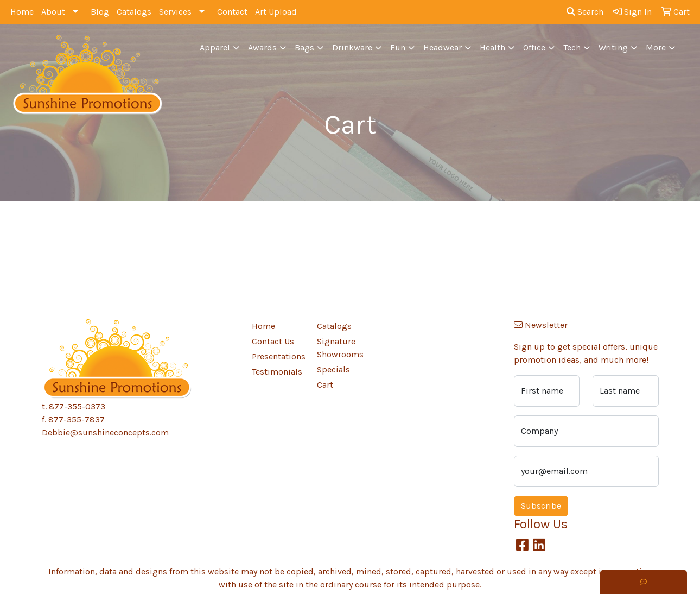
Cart (325, 385)
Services (175, 12)
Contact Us (273, 341)
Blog (100, 12)
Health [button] (492, 48)
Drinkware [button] (352, 48)
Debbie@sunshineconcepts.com (105, 432)
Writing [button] (613, 48)
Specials (333, 369)
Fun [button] (398, 48)
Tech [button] (572, 48)
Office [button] (534, 48)
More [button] (656, 48)
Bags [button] (304, 48)
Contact (232, 12)
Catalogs (134, 12)
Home (22, 12)
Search (585, 12)
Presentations (278, 356)
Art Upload (276, 12)
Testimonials (277, 372)
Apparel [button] (215, 48)
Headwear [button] (443, 48)
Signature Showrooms (340, 348)
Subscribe (541, 506)
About (53, 12)
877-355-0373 (77, 406)
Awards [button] (262, 48)
